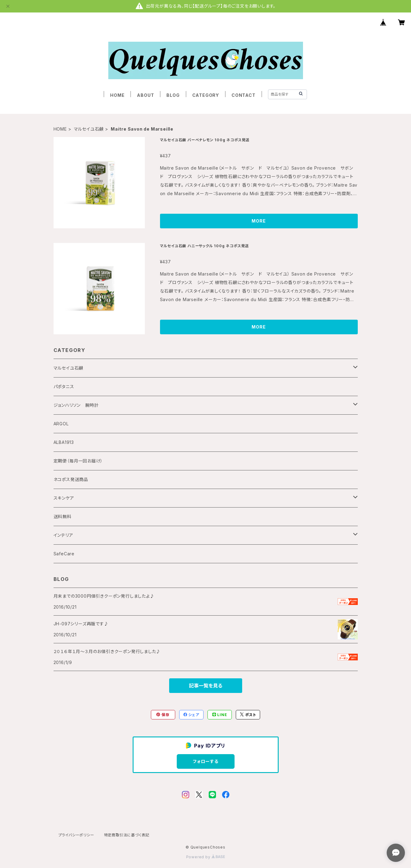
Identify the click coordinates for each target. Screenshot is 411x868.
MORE (259, 221)
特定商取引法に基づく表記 (127, 835)
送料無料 (63, 517)
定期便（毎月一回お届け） (78, 461)
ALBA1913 (64, 442)
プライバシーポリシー (76, 835)
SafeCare (64, 554)
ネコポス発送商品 (71, 479)
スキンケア (64, 498)
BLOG (173, 95)
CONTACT (244, 95)
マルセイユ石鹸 (89, 129)
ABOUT (145, 95)
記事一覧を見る (206, 686)
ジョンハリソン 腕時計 (76, 405)
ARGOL (61, 424)
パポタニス (64, 387)
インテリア (63, 535)
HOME (117, 95)
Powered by (206, 857)
